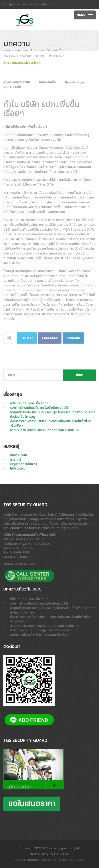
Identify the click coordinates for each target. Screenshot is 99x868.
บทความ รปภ (12, 87)
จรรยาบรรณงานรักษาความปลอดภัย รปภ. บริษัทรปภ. (45, 430)
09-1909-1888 (25, 557)
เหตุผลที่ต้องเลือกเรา (23, 464)
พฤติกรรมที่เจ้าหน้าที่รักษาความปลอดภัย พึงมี (39, 635)
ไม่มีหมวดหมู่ (18, 468)
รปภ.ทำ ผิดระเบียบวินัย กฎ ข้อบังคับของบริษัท (40, 408)
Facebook (50, 338)
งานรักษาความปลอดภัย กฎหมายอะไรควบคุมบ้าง (41, 630)
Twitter (27, 338)
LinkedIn (73, 338)
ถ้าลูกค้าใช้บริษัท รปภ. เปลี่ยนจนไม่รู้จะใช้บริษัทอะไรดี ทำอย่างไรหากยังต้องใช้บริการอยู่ (53, 414)
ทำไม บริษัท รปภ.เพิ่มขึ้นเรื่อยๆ (29, 403)
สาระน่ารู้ (16, 460)
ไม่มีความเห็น (48, 82)
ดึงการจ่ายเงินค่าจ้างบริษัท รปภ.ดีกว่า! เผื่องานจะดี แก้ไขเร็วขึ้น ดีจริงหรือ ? (51, 423)
